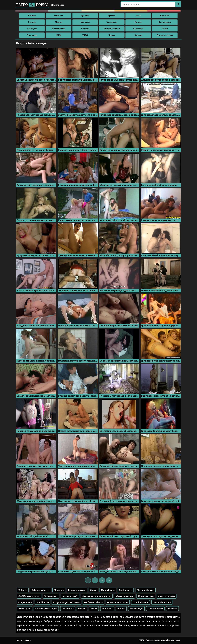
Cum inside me (141, 602)
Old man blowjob (145, 590)
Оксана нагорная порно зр (97, 596)
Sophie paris (126, 590)
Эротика (85, 16)
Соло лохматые (167, 596)
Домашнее (138, 29)
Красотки (165, 16)
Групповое (32, 35)
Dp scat (82, 609)
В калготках (51, 596)
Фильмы (58, 16)
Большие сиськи (112, 29)
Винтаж (32, 16)
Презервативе (146, 596)
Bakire (94, 609)
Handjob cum (108, 590)
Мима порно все (125, 596)
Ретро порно (32, 5)
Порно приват (155, 609)
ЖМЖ (85, 35)
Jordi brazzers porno (29, 596)
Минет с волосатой (118, 602)
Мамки (58, 22)
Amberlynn (24, 609)
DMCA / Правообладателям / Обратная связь (159, 640)
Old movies (68, 609)
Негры (112, 35)
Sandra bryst (136, 609)
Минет (165, 29)
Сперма (138, 35)
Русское (112, 16)
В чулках (85, 29)
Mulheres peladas (93, 602)
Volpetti (23, 590)
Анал (138, 16)
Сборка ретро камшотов (66, 602)
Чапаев (121, 609)
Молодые (85, 22)
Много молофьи (77, 590)
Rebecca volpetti (40, 590)
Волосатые (112, 22)
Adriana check (70, 596)
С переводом (165, 22)
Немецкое (32, 29)
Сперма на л (25, 602)
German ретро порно (46, 609)
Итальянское (58, 29)
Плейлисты (58, 5)
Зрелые (32, 22)
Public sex (107, 609)
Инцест (138, 22)
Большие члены (165, 35)
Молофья (59, 590)
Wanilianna (43, 602)
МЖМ (59, 35)
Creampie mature (162, 602)
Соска (93, 590)
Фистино (172, 609)
